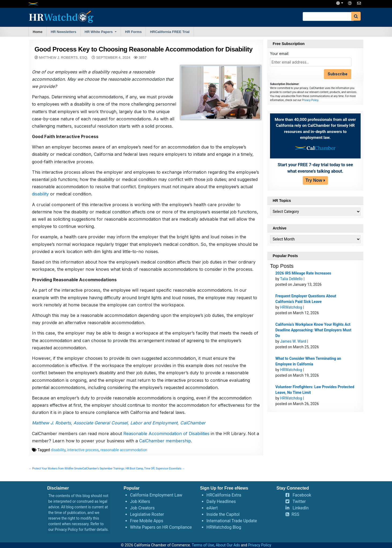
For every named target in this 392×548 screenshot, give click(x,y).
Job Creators (142, 508)
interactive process (83, 450)
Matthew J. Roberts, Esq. (63, 58)
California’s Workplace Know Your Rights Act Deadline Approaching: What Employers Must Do (313, 330)
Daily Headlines (221, 501)
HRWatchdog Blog (224, 527)
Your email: (280, 53)
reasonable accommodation (124, 450)
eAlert (212, 508)
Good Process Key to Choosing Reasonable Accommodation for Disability (144, 49)
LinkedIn (301, 508)
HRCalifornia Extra (224, 495)
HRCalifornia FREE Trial (170, 32)
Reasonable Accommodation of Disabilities (166, 434)
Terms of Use (203, 545)
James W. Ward (293, 341)
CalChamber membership (165, 441)
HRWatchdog (291, 307)
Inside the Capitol (223, 514)
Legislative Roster (147, 514)
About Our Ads (228, 545)
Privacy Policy (310, 100)
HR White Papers (99, 32)
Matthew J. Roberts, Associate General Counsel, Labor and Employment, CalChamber (119, 423)
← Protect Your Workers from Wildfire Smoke (56, 469)
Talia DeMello (291, 279)
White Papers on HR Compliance (161, 527)
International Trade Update (232, 521)
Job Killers (140, 501)
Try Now (314, 180)
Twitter (299, 501)
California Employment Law (156, 495)
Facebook (302, 495)
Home (38, 32)
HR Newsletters (63, 32)
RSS (295, 514)
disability (40, 194)
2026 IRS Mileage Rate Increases (303, 273)
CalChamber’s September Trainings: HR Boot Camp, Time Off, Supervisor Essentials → (134, 469)
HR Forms (133, 32)
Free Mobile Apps (147, 521)
